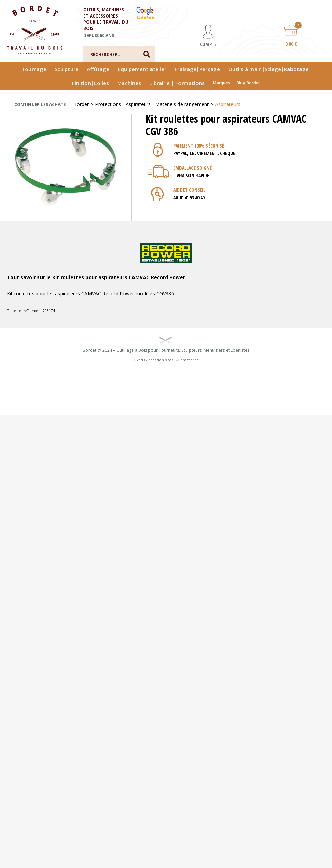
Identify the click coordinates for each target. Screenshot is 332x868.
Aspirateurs (228, 104)
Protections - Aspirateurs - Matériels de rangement (152, 104)
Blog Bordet (248, 83)
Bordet (81, 104)
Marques (222, 83)
